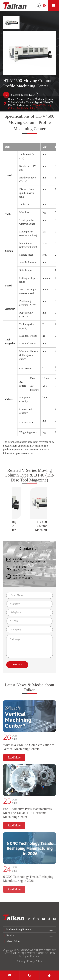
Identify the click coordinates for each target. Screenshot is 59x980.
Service (10, 935)
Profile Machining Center (40, 99)
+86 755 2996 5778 (23, 570)
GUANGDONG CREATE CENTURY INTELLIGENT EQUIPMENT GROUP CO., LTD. (30, 952)
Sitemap (21, 961)
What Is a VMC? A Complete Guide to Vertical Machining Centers (29, 750)
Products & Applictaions (19, 929)
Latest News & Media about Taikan (30, 690)
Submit (17, 664)
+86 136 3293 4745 (23, 578)
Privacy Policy (34, 961)
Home (11, 99)
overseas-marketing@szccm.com (30, 562)
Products (21, 99)
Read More (14, 760)
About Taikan (13, 941)
